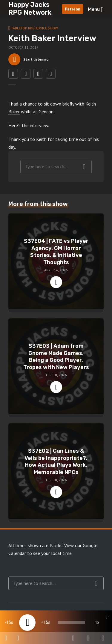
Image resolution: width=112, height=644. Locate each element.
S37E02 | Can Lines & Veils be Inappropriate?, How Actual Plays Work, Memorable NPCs (56, 461)
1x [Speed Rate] (97, 622)
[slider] (71, 622)
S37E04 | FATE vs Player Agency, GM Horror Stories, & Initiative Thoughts (56, 252)
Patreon (73, 9)
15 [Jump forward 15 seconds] (46, 622)
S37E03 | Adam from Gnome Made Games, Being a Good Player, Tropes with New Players (56, 356)
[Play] (27, 623)
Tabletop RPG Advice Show (34, 28)
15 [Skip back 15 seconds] (9, 622)
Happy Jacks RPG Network (30, 9)
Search (84, 167)
